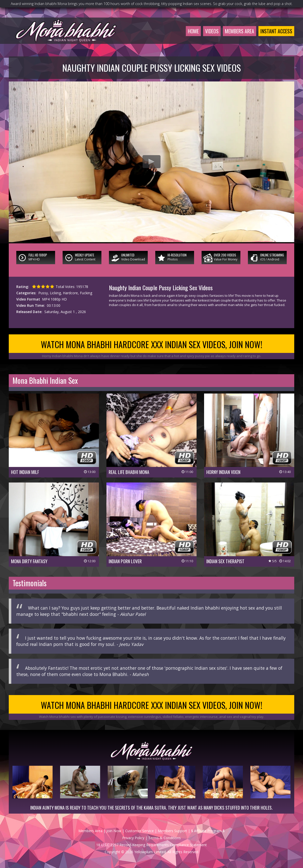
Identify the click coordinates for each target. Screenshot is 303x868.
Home (193, 31)
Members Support (172, 831)
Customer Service (139, 831)
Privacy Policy (133, 838)
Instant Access (276, 31)
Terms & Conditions (165, 838)
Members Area (240, 31)
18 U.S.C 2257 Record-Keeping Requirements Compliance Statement (151, 845)
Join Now (114, 831)
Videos (212, 31)
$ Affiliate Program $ (208, 831)
